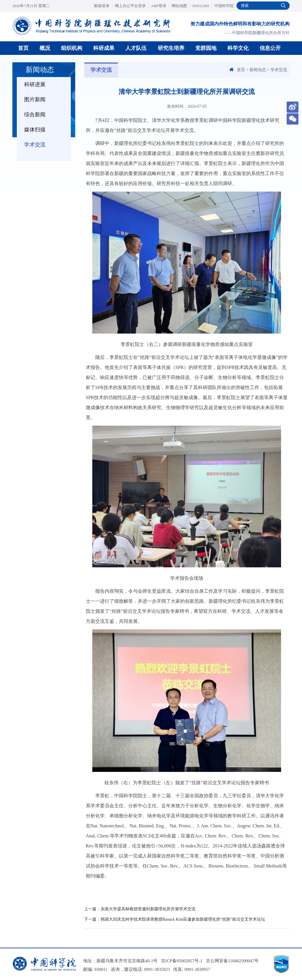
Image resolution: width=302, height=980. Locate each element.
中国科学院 (224, 6)
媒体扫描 (35, 130)
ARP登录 (160, 6)
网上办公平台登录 (132, 6)
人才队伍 (136, 48)
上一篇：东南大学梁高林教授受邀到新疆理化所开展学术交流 (140, 909)
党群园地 (206, 48)
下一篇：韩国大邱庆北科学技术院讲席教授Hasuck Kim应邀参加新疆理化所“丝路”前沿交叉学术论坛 (175, 919)
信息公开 (270, 48)
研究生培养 (171, 48)
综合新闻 (35, 115)
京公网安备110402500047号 (232, 961)
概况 (45, 48)
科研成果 (104, 48)
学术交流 (35, 145)
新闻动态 (258, 70)
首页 (23, 48)
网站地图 (181, 6)
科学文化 (238, 48)
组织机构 (72, 48)
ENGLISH (202, 6)
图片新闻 (35, 99)
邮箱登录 (103, 6)
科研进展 (35, 84)
